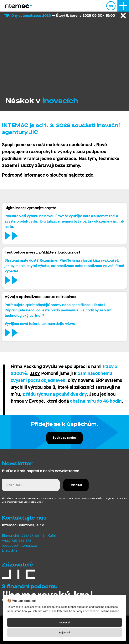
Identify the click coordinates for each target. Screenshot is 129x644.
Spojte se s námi (64, 438)
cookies (29, 601)
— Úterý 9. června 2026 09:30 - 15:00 (59, 15)
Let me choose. (110, 611)
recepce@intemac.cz (19, 546)
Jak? (35, 373)
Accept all (65, 622)
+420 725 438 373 (17, 541)
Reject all (64, 632)
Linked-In (9, 551)
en (111, 6)
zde (89, 175)
